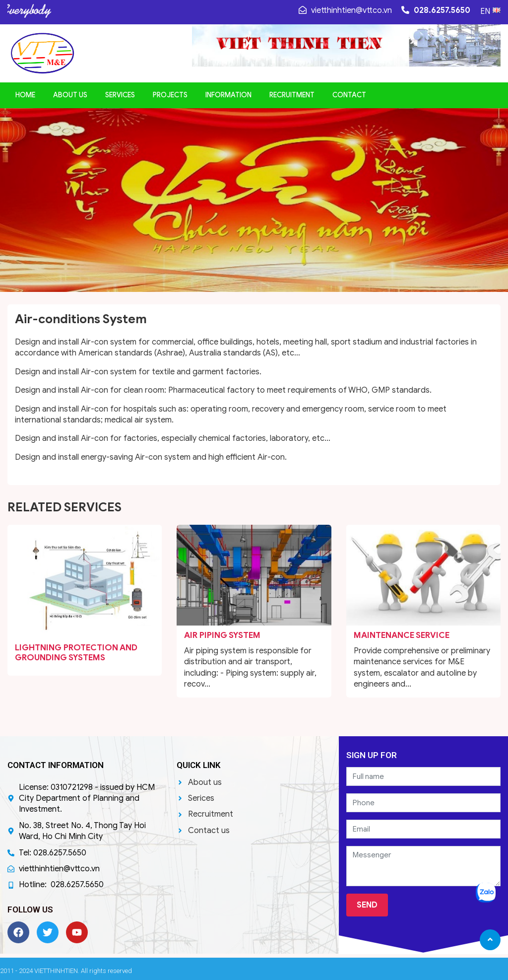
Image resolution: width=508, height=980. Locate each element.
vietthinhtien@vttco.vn (345, 10)
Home (25, 95)
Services (120, 95)
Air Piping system (222, 635)
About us (70, 95)
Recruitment (292, 95)
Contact (349, 95)
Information (228, 95)
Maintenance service (402, 635)
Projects (170, 95)
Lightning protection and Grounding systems (76, 653)
